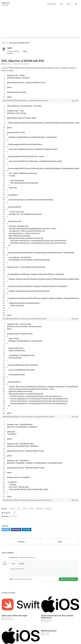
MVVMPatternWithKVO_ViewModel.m (18, 500)
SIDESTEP (6, 4)
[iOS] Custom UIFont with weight (14, 616)
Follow (25, 51)
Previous (21, 542)
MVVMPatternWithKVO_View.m (15, 319)
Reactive (49, 509)
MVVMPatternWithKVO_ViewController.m (19, 417)
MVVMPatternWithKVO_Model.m (16, 101)
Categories (51, 4)
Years (69, 4)
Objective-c (40, 509)
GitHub (45, 101)
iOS (19, 509)
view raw (75, 101)
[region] (40, 86)
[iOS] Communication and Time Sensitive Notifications (57, 617)
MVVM (31, 509)
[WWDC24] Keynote (49, 631)
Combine (12, 509)
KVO (25, 509)
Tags (61, 4)
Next (60, 542)
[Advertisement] (40, 22)
